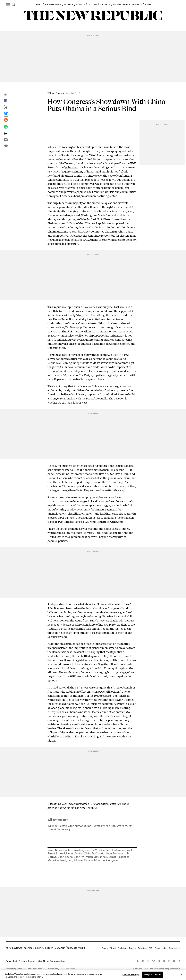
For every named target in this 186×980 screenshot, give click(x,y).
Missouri (100, 860)
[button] (6, 95)
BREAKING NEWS (53, 5)
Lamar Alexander (119, 857)
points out (71, 167)
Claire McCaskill (94, 853)
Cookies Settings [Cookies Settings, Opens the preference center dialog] (131, 975)
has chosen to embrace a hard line (85, 344)
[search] (14, 5)
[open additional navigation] (8, 5)
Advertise (142, 948)
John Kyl (79, 857)
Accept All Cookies (153, 975)
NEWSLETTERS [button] (121, 5)
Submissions (174, 948)
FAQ (151, 948)
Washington (81, 850)
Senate (89, 860)
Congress (112, 860)
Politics (68, 850)
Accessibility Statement (15, 969)
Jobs (164, 948)
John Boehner (114, 853)
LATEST (38, 5)
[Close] (181, 974)
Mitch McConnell (96, 857)
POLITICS (69, 5)
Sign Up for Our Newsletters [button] (52, 961)
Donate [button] (132, 948)
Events (105, 948)
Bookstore (122, 948)
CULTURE (92, 5)
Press (157, 948)
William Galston (56, 93)
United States (74, 853)
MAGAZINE (105, 5)
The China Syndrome (70, 474)
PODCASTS (136, 5)
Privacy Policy (53, 969)
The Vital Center (100, 850)
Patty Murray (75, 860)
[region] (93, 975)
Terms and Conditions (36, 969)
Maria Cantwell (57, 860)
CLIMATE (81, 5)
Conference (118, 850)
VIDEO (148, 5)
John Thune (65, 857)
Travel (113, 948)
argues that (105, 687)
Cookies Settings (68, 969)
